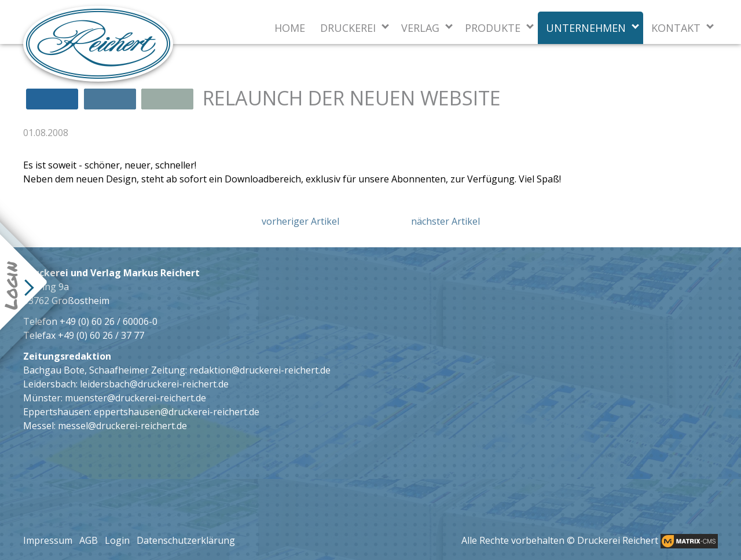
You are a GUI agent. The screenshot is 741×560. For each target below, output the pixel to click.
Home (290, 28)
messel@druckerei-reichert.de (122, 426)
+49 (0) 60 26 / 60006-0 (109, 321)
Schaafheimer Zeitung (137, 370)
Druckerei (348, 28)
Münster (42, 398)
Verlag (420, 28)
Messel (38, 426)
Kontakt (676, 28)
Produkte (493, 28)
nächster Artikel (445, 221)
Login (117, 540)
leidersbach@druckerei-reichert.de (154, 384)
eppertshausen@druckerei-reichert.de (177, 412)
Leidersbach (49, 384)
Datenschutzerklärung (186, 540)
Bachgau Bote (54, 370)
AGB (89, 540)
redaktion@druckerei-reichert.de (260, 370)
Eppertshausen (56, 412)
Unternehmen (586, 28)
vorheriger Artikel (300, 221)
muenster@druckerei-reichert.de (135, 398)
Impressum (48, 540)
